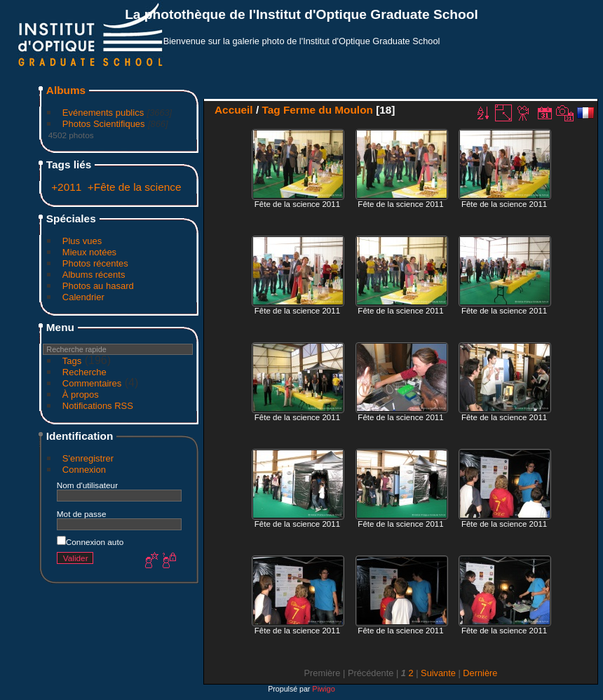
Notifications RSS (98, 406)
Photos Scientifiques (104, 124)
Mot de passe (82, 514)
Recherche (84, 372)
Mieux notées (89, 252)
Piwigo (323, 689)
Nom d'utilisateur (87, 485)
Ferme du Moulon (328, 110)
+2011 (66, 187)
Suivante (438, 673)
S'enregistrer (88, 458)
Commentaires (92, 383)
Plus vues (82, 241)
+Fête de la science (135, 187)
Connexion (84, 470)
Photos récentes (95, 263)
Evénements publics (103, 113)
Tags (72, 361)
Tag (271, 110)
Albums (66, 90)
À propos (81, 395)
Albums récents (94, 275)
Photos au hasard (98, 286)
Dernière (480, 673)
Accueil (234, 110)
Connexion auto (90, 542)
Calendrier (83, 297)
